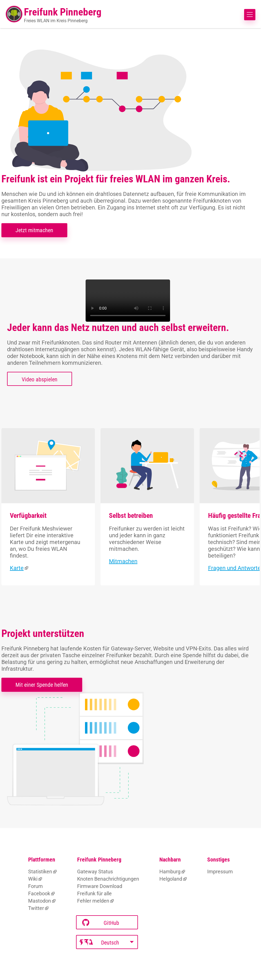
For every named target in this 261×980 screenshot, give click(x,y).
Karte (17, 568)
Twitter (36, 908)
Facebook (39, 893)
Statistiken (40, 872)
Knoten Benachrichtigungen (108, 879)
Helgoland (171, 879)
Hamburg (170, 872)
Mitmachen (123, 561)
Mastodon (40, 901)
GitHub (101, 923)
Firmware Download (100, 886)
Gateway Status (95, 872)
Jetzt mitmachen (34, 230)
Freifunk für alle (94, 893)
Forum (35, 886)
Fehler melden (93, 901)
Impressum (220, 872)
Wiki (33, 879)
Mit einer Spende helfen (42, 685)
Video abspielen (40, 379)
